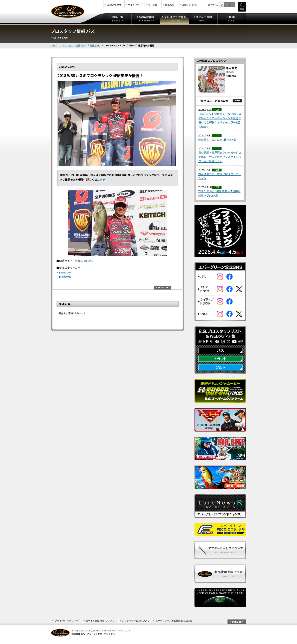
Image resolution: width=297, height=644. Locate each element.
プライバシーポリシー (67, 621)
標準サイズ (222, 5)
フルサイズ (232, 5)
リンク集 (153, 4)
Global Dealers (189, 4)
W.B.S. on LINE (84, 261)
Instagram (65, 277)
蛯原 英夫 (95, 45)
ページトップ (162, 288)
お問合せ (114, 4)
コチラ (101, 180)
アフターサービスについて (135, 621)
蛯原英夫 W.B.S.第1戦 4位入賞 (217, 140)
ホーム (54, 45)
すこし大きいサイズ (227, 5)
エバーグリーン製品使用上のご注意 (172, 621)
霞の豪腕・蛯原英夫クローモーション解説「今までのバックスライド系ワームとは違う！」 (220, 157)
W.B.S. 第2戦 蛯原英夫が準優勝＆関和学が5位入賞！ (219, 193)
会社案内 (170, 4)
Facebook (65, 272)
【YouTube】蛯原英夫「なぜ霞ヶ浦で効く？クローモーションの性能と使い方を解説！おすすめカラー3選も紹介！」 (220, 120)
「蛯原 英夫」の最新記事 (213, 101)
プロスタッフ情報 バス (74, 45)
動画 (232, 19)
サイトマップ (135, 4)
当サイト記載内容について (100, 621)
